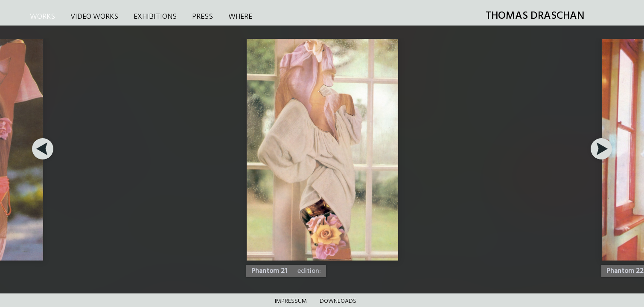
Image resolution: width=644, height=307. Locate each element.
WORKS (42, 17)
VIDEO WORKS (94, 17)
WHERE (240, 17)
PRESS (203, 17)
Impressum (291, 301)
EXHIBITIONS (155, 17)
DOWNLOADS (338, 301)
